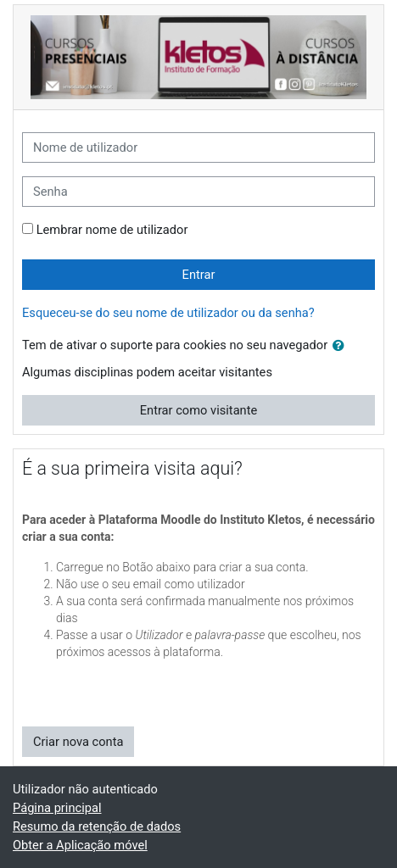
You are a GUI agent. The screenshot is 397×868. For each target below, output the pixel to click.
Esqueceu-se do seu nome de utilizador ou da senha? (168, 313)
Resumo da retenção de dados (97, 826)
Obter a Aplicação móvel (80, 845)
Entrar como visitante (199, 410)
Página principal (57, 808)
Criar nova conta (78, 742)
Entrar (199, 275)
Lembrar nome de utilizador (112, 230)
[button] (342, 346)
